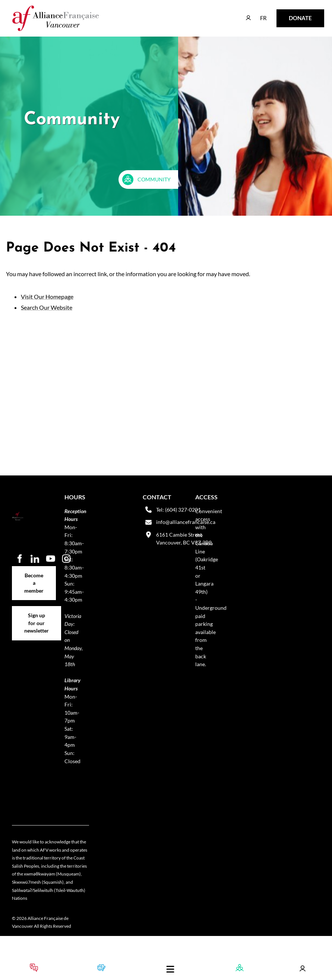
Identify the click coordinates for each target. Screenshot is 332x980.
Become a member (34, 570)
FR (258, 14)
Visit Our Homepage (47, 297)
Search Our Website (47, 307)
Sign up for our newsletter (37, 614)
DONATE (289, 14)
